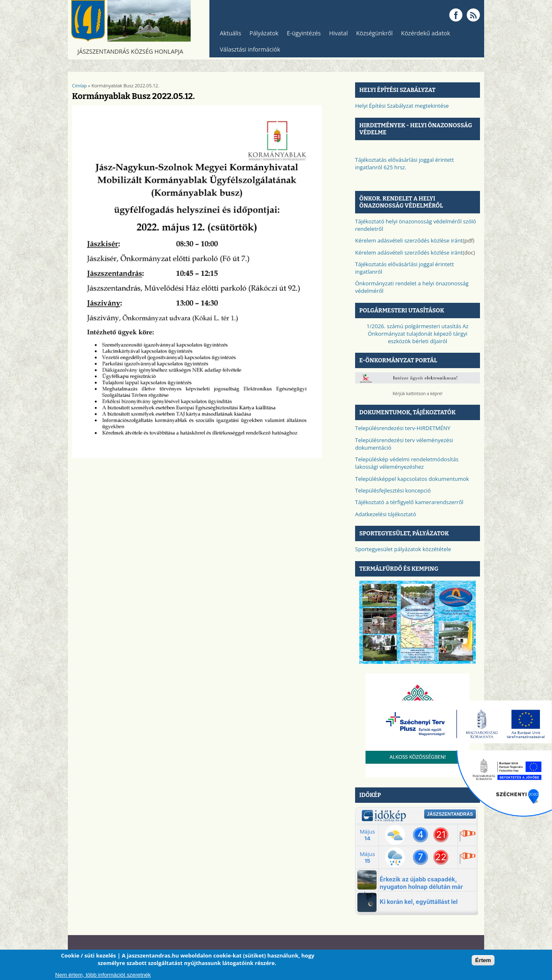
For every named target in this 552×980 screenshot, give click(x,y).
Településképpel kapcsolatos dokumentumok (412, 479)
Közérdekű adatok (423, 35)
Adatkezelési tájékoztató (386, 514)
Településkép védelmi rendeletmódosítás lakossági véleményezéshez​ (407, 463)
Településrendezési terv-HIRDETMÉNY (403, 428)
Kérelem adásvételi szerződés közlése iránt (409, 240)
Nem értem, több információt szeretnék (103, 975)
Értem (483, 960)
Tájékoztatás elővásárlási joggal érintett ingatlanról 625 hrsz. (404, 163)
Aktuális (228, 35)
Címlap (80, 85)
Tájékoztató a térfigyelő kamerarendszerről (409, 502)
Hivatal (339, 33)
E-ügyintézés (304, 33)
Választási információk (248, 51)
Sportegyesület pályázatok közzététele (403, 549)
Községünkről (372, 35)
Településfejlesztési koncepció (393, 490)
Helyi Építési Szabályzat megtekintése (402, 106)
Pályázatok (264, 33)
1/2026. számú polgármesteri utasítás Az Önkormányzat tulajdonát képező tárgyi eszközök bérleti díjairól (418, 334)
